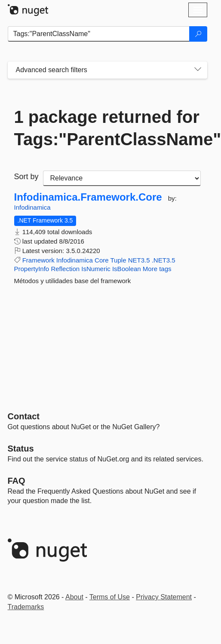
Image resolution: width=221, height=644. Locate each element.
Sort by (26, 177)
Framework (38, 260)
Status (21, 449)
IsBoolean (127, 269)
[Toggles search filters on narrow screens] (198, 70)
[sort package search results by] (122, 178)
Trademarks (26, 607)
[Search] (198, 34)
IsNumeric (96, 269)
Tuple (118, 260)
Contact (24, 416)
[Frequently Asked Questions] (17, 481)
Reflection (65, 269)
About (74, 597)
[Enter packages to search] (99, 34)
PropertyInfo (32, 269)
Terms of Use (110, 597)
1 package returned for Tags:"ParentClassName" (107, 128)
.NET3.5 (164, 260)
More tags (157, 269)
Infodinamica (32, 207)
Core (102, 260)
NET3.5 (139, 260)
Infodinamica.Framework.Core (88, 197)
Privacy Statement (164, 597)
